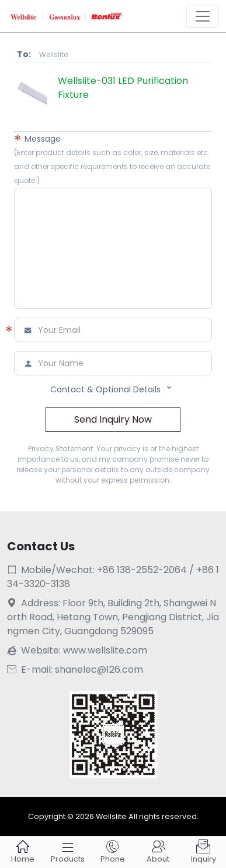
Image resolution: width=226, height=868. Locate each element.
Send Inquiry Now (113, 419)
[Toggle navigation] (203, 16)
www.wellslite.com (105, 650)
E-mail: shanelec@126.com (75, 670)
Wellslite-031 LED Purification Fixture (123, 88)
